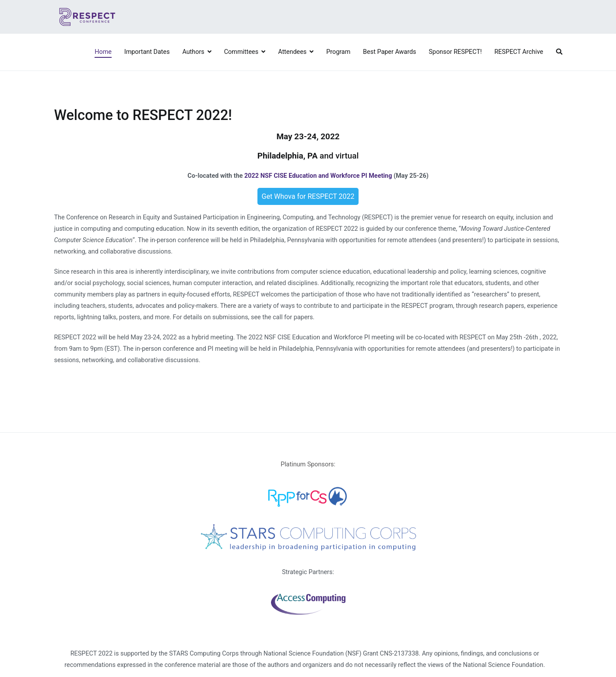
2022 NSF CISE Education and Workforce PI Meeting (318, 176)
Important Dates (147, 52)
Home (103, 52)
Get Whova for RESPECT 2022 (308, 196)
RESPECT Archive (519, 52)
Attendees (292, 52)
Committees (241, 52)
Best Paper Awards (389, 52)
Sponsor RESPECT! (455, 52)
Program (338, 52)
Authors (193, 52)
